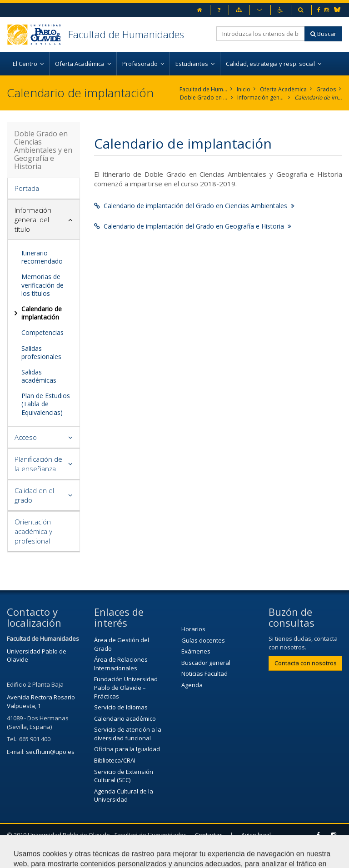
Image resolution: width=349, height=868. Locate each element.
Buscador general (206, 663)
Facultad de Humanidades (126, 34)
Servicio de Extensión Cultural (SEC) (124, 776)
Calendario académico (125, 718)
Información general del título (261, 97)
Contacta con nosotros (306, 663)
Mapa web (35, 857)
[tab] (44, 189)
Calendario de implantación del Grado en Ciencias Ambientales (194, 206)
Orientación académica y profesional (33, 531)
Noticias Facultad (204, 673)
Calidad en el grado (34, 495)
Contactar (208, 835)
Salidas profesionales (41, 352)
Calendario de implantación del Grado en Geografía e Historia (193, 226)
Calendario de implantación (318, 97)
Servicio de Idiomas (121, 707)
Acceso (26, 437)
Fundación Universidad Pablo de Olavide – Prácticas (126, 687)
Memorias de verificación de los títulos (42, 285)
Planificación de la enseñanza (38, 464)
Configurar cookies (95, 857)
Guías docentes (203, 640)
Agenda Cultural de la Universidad (124, 796)
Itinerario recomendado (42, 257)
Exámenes (196, 651)
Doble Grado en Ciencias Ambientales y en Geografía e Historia (204, 97)
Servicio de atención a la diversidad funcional (128, 734)
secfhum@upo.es (50, 752)
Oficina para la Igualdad (127, 749)
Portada (27, 188)
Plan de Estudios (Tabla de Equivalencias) (46, 404)
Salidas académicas (39, 376)
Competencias (42, 332)
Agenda (192, 685)
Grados (326, 89)
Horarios (193, 629)
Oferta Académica (283, 89)
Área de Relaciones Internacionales (121, 664)
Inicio (244, 89)
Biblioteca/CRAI (115, 760)
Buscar (323, 34)
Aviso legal (256, 835)
